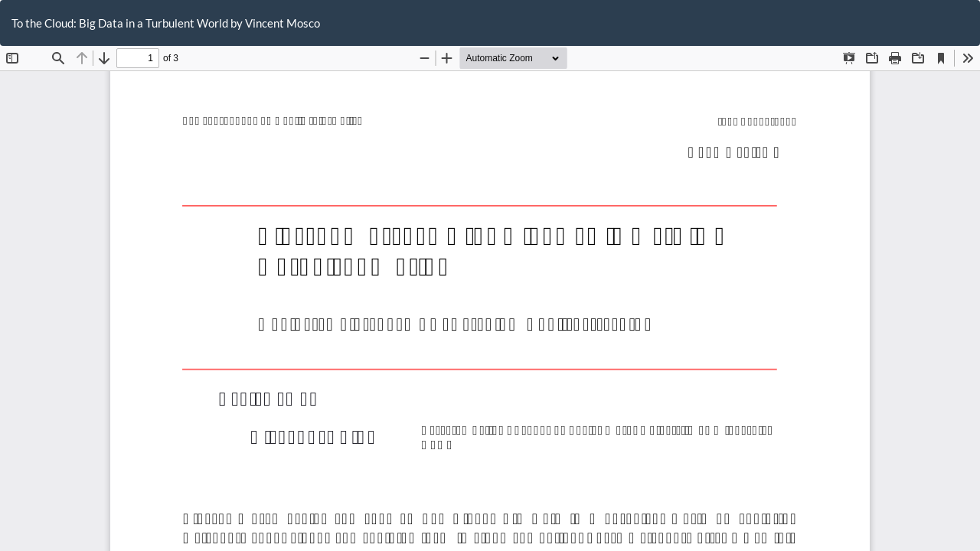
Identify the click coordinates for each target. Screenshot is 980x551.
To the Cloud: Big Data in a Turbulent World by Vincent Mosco (166, 23)
